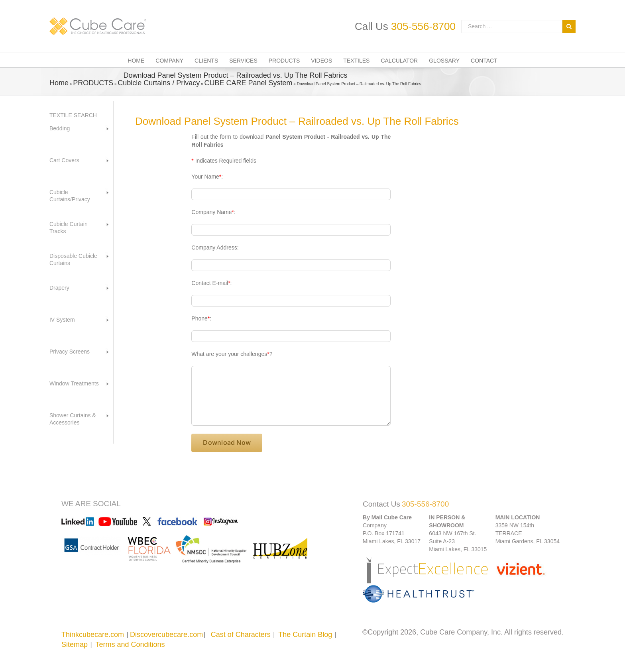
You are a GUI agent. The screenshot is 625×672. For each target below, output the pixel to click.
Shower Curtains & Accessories (73, 419)
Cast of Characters (241, 635)
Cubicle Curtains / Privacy (159, 83)
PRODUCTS (93, 83)
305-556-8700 (423, 26)
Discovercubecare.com (166, 635)
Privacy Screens (70, 352)
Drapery (59, 288)
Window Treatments (74, 383)
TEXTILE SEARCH (73, 115)
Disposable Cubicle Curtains (73, 259)
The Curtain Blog (305, 635)
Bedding (60, 128)
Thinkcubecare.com (93, 635)
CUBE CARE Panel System (248, 83)
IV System (62, 320)
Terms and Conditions (130, 644)
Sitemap (75, 644)
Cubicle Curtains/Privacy (70, 196)
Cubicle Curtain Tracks (69, 228)
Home (59, 83)
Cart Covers (64, 160)
